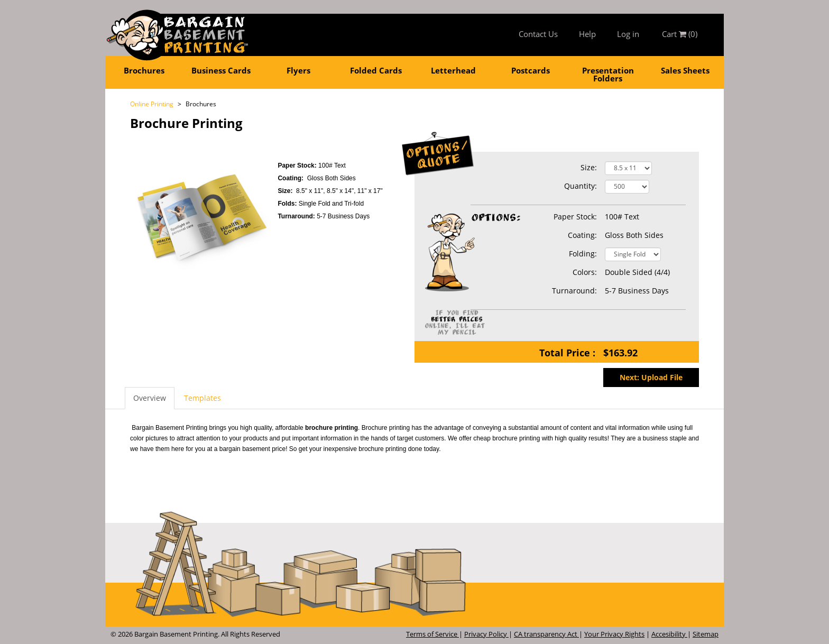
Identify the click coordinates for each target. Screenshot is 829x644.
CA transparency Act (546, 634)
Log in (628, 34)
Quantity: (581, 186)
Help (587, 34)
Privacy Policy (486, 634)
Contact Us (538, 34)
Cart (680, 34)
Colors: (585, 272)
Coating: (582, 235)
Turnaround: (297, 216)
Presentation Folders (608, 74)
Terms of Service (432, 634)
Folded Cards (376, 70)
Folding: (583, 254)
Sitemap (706, 634)
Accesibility (669, 634)
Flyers (298, 70)
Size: (589, 167)
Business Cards (221, 70)
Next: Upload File (651, 377)
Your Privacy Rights (614, 634)
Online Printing (152, 104)
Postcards (531, 70)
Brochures (144, 70)
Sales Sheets (685, 70)
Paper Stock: (534, 217)
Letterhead (453, 70)
